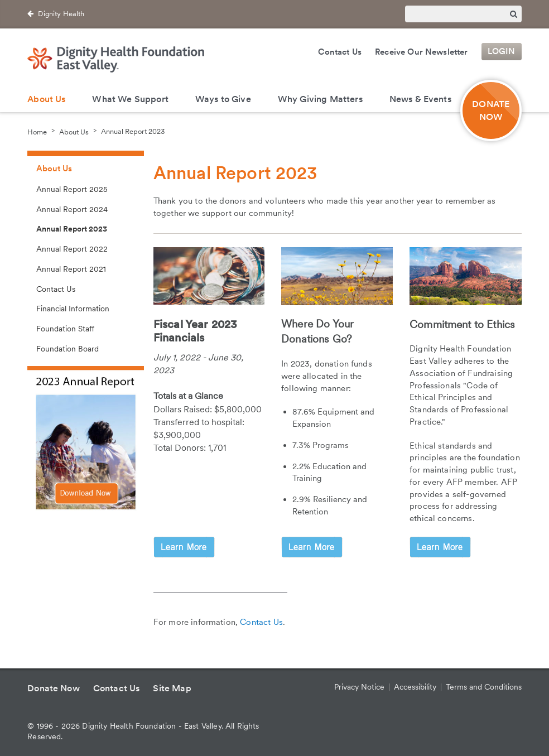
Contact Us (340, 52)
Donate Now (54, 688)
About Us (46, 99)
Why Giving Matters (320, 99)
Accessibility (415, 687)
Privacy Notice (359, 687)
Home (37, 131)
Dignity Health (61, 14)
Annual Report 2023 (133, 131)
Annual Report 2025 (72, 189)
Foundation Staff (65, 329)
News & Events (420, 99)
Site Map (172, 688)
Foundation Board (68, 349)
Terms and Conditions (484, 687)
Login (502, 52)
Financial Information (73, 309)
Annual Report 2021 (71, 269)
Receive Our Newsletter (422, 52)
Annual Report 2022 (72, 249)
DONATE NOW (491, 110)
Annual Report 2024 (72, 209)
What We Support (130, 99)
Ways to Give (223, 99)
